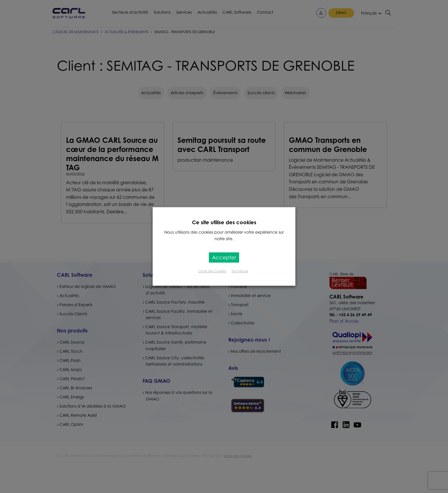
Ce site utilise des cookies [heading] (224, 222)
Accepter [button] (224, 258)
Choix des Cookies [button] (212, 271)
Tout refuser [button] (240, 271)
